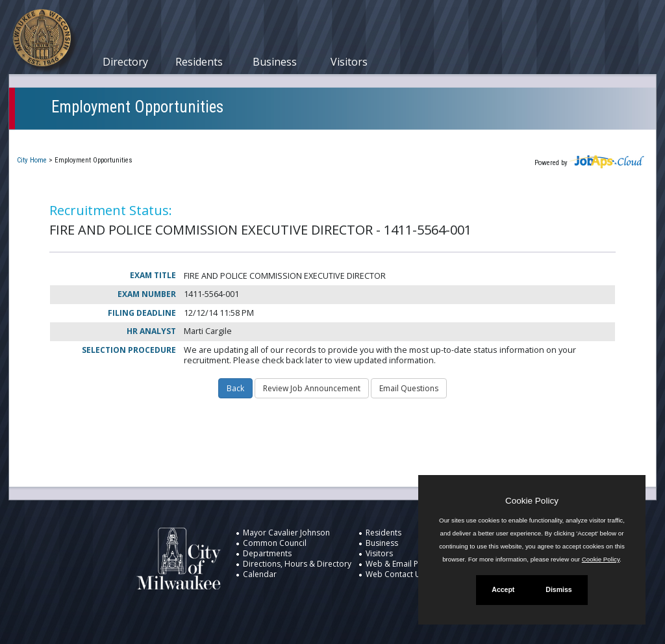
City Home (32, 160)
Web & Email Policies (404, 564)
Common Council (275, 543)
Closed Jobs (240, 139)
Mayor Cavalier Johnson (286, 533)
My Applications (158, 139)
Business (275, 62)
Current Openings (64, 139)
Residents (199, 62)
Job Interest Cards (326, 139)
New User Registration (435, 139)
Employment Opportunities (137, 107)
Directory (125, 62)
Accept (503, 589)
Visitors (349, 62)
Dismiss (558, 589)
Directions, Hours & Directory (297, 564)
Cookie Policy (532, 501)
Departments (267, 553)
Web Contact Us (395, 574)
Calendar (260, 574)
